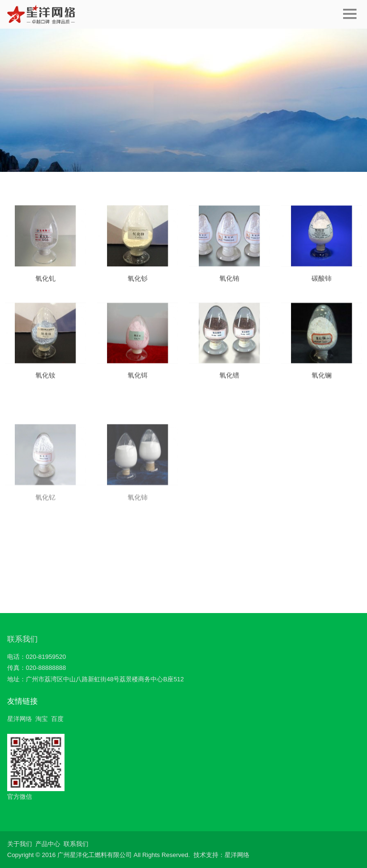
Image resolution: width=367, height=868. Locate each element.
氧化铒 (138, 382)
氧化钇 (45, 548)
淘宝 (42, 719)
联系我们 (22, 639)
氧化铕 (229, 285)
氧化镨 (229, 382)
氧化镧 (322, 382)
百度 (57, 719)
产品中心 (48, 844)
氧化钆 (45, 285)
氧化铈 (138, 548)
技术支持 (206, 855)
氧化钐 (138, 285)
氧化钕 (45, 382)
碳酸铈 (322, 285)
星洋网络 (20, 719)
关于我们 (20, 844)
